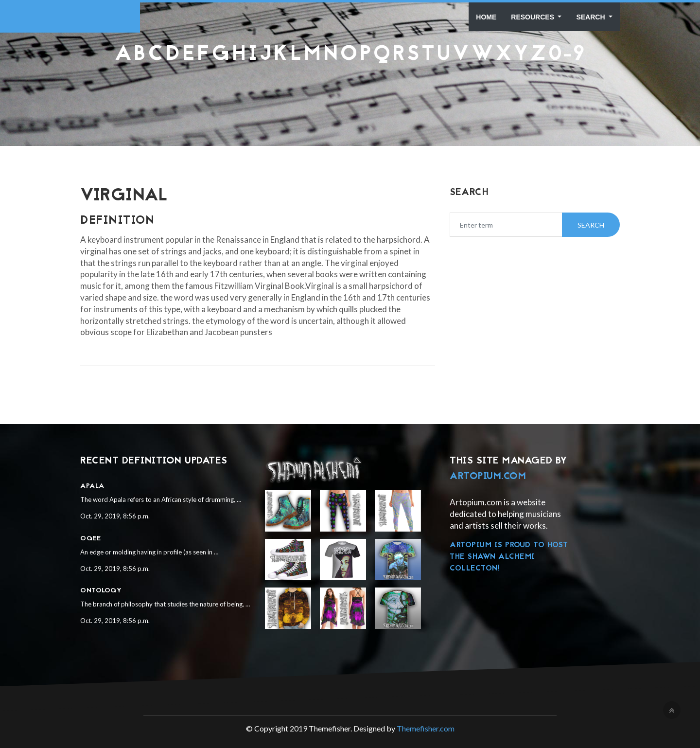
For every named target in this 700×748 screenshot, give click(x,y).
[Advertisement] (350, 90)
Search (591, 17)
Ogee (90, 539)
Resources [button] (534, 17)
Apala (92, 486)
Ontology (101, 591)
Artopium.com (488, 477)
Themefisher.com (426, 728)
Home (486, 17)
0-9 (567, 55)
